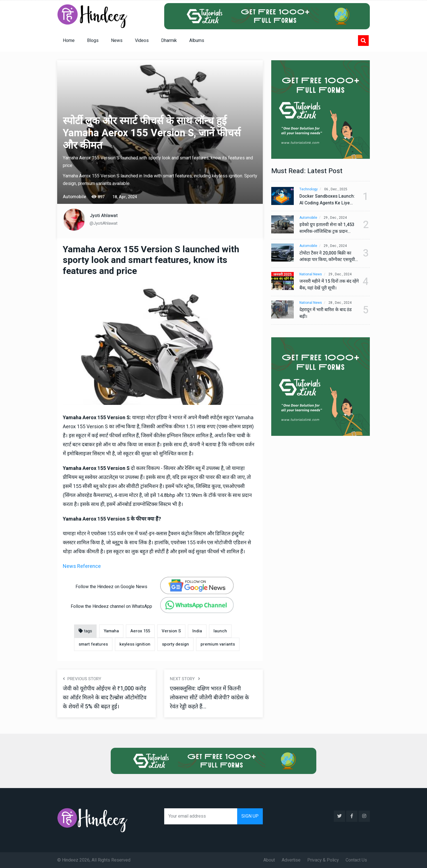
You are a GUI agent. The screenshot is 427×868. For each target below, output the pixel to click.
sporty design (175, 644)
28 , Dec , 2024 (340, 303)
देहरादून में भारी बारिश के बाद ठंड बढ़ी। (327, 314)
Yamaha (111, 631)
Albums (197, 41)
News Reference (82, 566)
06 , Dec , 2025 (336, 189)
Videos (142, 41)
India (197, 631)
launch (220, 631)
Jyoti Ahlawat (104, 216)
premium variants (218, 644)
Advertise (291, 860)
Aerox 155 (140, 631)
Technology (309, 189)
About (269, 860)
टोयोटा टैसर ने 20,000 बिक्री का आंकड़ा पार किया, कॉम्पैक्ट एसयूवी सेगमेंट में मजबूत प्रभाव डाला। (328, 257)
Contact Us (356, 860)
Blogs (93, 41)
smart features (93, 644)
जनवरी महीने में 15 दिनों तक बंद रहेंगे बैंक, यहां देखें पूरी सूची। (326, 285)
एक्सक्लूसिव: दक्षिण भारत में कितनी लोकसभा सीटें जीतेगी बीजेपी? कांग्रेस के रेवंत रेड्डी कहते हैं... (210, 698)
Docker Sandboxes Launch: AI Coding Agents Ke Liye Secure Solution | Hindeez (327, 200)
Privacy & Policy (323, 860)
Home (69, 41)
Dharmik (169, 41)
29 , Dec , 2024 (336, 218)
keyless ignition (135, 644)
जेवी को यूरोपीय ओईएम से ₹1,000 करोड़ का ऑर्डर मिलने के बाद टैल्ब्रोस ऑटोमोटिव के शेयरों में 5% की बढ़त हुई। (105, 698)
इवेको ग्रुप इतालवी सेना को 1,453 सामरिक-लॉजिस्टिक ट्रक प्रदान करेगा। (327, 228)
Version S (171, 631)
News (117, 41)
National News (311, 275)
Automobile (308, 218)
